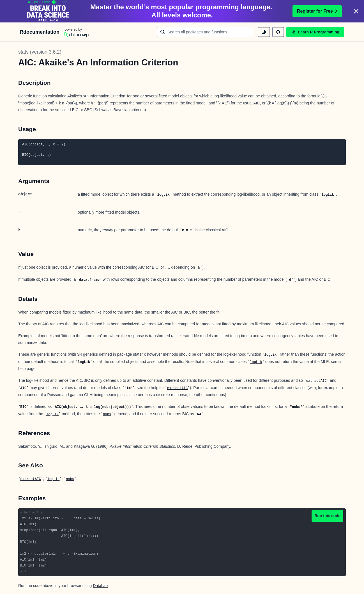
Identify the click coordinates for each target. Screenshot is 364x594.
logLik (270, 355)
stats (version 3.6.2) (40, 52)
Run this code (327, 516)
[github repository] (278, 32)
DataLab (100, 586)
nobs (107, 414)
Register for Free (317, 11)
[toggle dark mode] (264, 32)
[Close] (356, 11)
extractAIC (316, 381)
